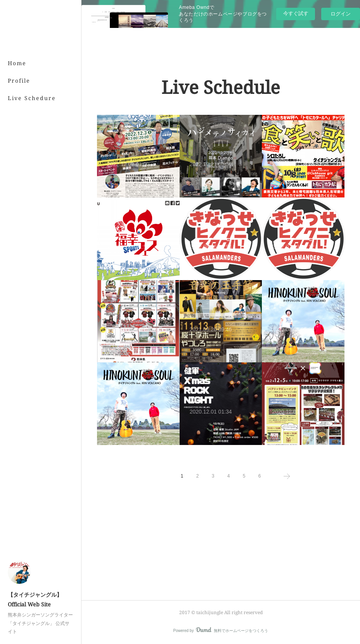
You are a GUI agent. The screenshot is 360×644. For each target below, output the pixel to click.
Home (17, 63)
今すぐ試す (296, 13)
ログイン (341, 14)
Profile (19, 80)
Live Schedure (32, 98)
